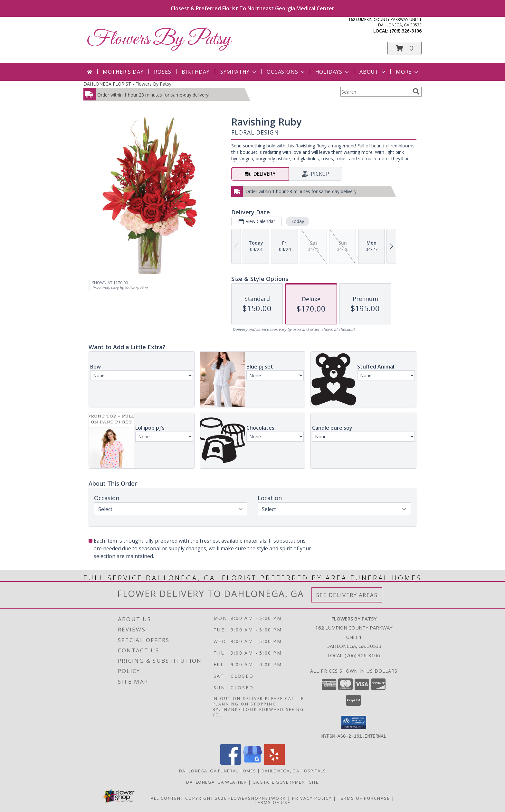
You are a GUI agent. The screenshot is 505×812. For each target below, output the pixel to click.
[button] (405, 48)
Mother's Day (123, 72)
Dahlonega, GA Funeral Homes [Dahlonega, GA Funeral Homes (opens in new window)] (218, 770)
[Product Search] (375, 92)
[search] (416, 91)
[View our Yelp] (274, 763)
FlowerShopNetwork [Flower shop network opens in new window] (257, 798)
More (408, 72)
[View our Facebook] (231, 763)
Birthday (195, 72)
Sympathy (239, 72)
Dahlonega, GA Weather (216, 782)
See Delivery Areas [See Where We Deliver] (347, 595)
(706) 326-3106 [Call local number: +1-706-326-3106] (406, 31)
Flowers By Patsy (159, 39)
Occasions (286, 72)
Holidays (333, 72)
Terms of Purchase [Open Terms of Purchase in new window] (364, 798)
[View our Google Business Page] (252, 763)
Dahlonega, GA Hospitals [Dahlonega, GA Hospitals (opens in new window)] (294, 770)
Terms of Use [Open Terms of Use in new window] (273, 802)
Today (297, 221)
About (373, 72)
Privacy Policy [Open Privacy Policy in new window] (312, 798)
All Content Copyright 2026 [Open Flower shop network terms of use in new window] (189, 798)
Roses (162, 72)
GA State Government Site (286, 782)
